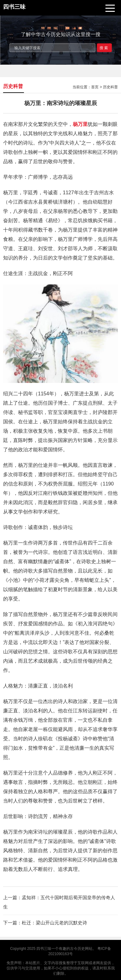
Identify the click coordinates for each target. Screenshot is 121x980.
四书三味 (44, 949)
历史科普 (110, 87)
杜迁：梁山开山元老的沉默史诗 (54, 923)
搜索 (104, 48)
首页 (95, 87)
